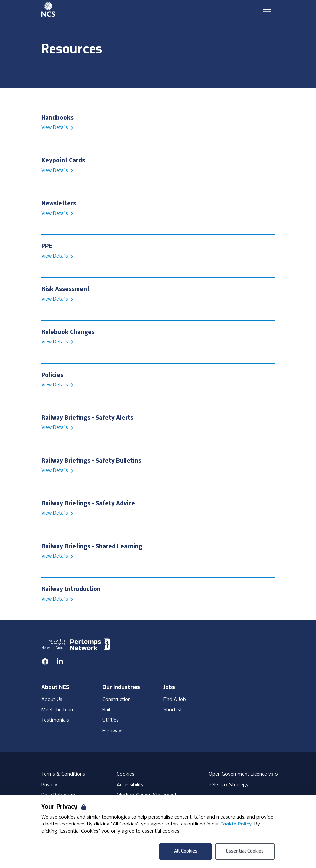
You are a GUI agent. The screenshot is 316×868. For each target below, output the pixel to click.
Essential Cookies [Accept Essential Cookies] (245, 851)
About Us (52, 700)
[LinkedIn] (60, 662)
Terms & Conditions (63, 774)
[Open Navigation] (267, 9)
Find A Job (175, 700)
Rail (106, 710)
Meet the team (58, 710)
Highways (113, 731)
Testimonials (55, 720)
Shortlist (173, 710)
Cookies (126, 774)
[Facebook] (45, 662)
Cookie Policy (236, 824)
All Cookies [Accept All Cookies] (186, 851)
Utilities (111, 720)
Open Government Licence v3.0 (243, 774)
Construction (117, 700)
